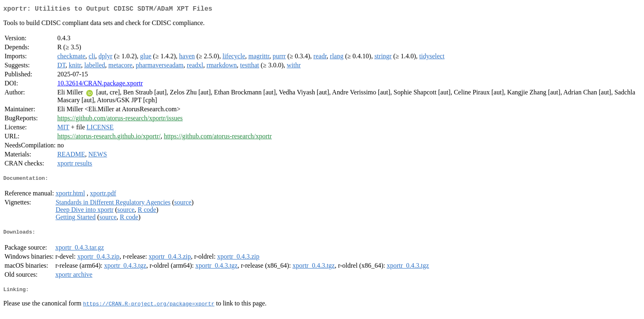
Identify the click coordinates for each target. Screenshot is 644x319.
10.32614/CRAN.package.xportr (100, 85)
